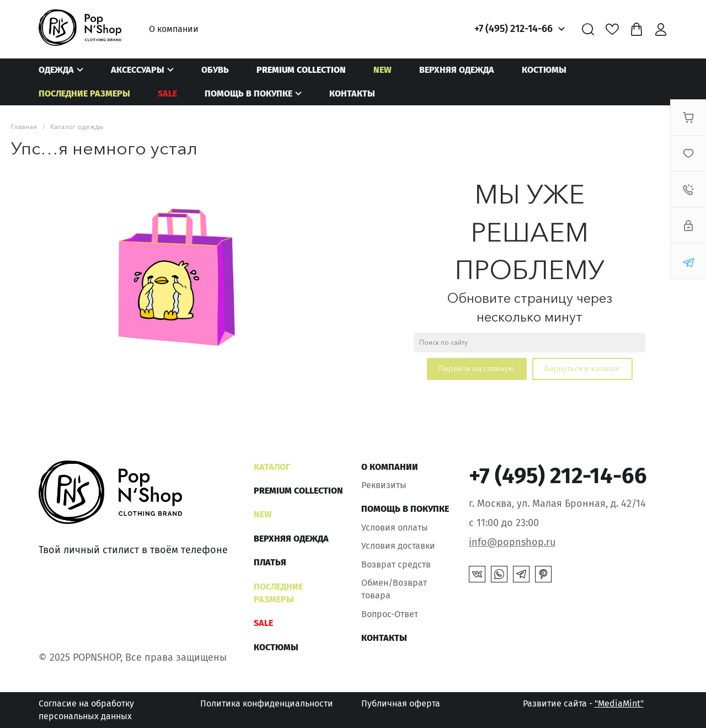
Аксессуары (138, 70)
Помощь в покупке (248, 93)
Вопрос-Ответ (390, 614)
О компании (174, 29)
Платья (270, 562)
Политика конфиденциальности (267, 703)
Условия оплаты (395, 528)
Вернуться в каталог (582, 368)
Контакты (352, 93)
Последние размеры (84, 93)
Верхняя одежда (457, 70)
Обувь (215, 70)
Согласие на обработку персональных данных (86, 710)
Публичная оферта (401, 703)
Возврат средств (396, 564)
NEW (383, 70)
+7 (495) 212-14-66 (514, 29)
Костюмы (544, 70)
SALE (167, 93)
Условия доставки (398, 546)
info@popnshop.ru (512, 542)
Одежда (56, 70)
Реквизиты (384, 485)
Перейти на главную (477, 368)
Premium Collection (301, 70)
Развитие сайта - (583, 703)
